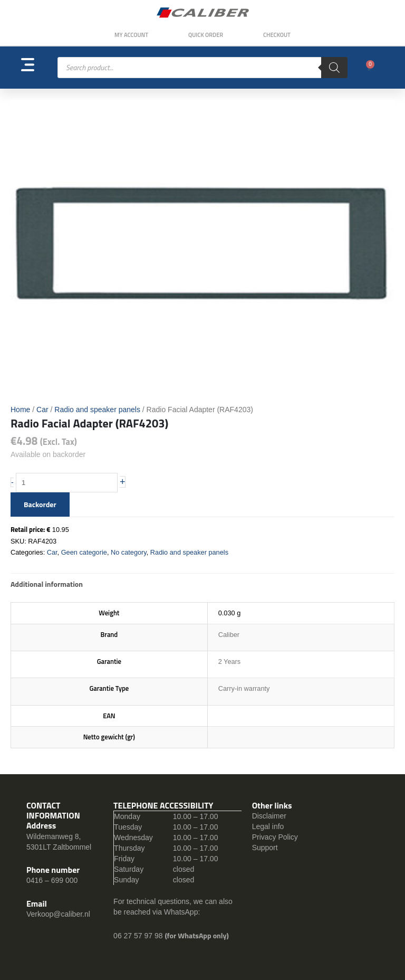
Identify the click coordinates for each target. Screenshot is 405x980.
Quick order (206, 35)
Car (42, 410)
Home (20, 410)
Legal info (268, 826)
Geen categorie (84, 552)
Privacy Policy (275, 837)
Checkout (277, 35)
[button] (39, 68)
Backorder (40, 504)
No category (129, 552)
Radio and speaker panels (97, 410)
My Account (131, 35)
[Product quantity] (67, 483)
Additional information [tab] (47, 584)
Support (265, 848)
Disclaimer (269, 816)
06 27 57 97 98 (139, 936)
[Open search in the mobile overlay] (202, 68)
